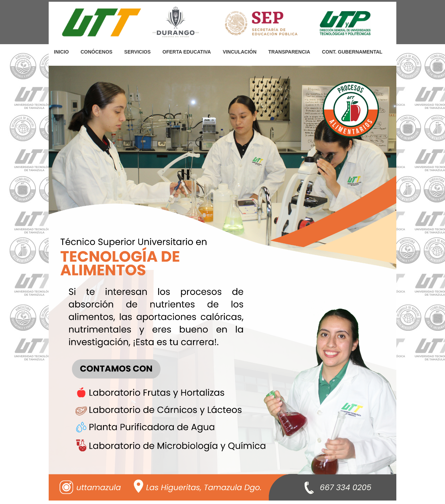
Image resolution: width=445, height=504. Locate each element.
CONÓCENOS (97, 52)
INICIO (61, 52)
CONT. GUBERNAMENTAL (352, 52)
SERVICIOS (137, 52)
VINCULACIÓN (240, 52)
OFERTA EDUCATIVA (187, 52)
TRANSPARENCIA (289, 52)
